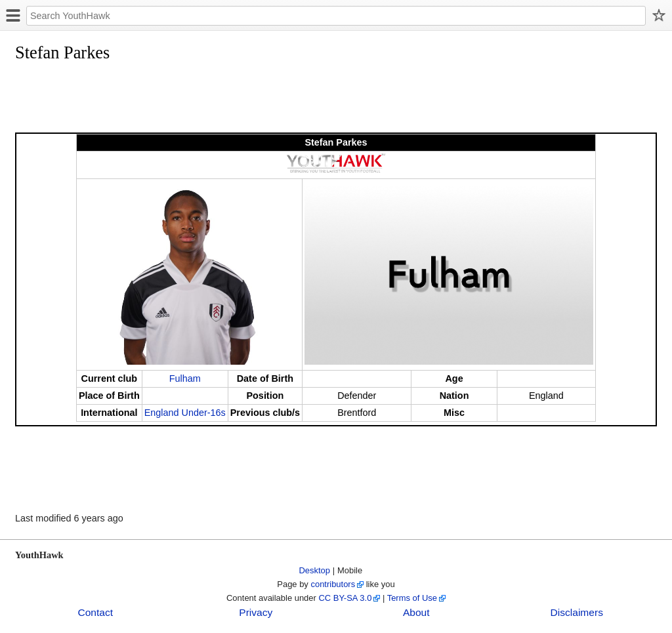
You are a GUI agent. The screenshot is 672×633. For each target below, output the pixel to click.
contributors (333, 584)
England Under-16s (185, 413)
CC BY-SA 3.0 (345, 598)
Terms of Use (412, 598)
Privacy (256, 612)
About (416, 612)
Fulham (185, 378)
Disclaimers (577, 612)
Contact (95, 612)
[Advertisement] (254, 100)
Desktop (315, 570)
